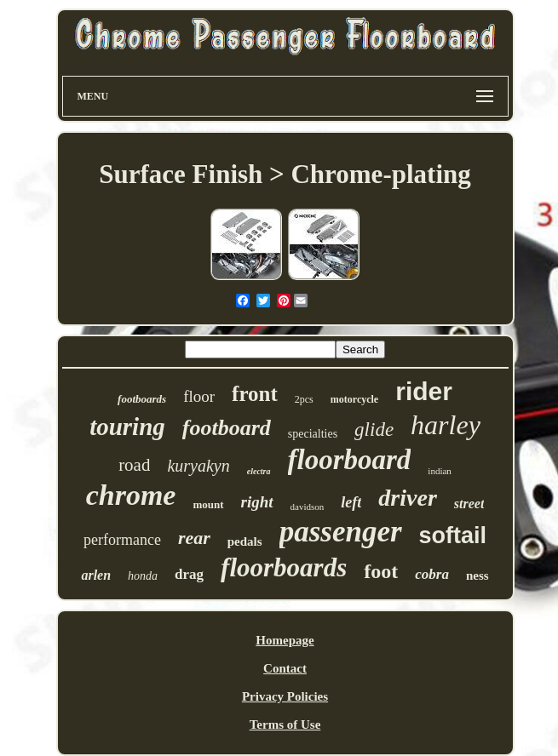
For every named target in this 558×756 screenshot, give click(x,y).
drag (189, 574)
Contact (285, 668)
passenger (341, 532)
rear (194, 538)
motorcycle (354, 399)
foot (381, 571)
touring (127, 427)
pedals (245, 541)
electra (259, 471)
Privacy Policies (285, 696)
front (255, 394)
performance (122, 540)
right (257, 502)
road (134, 465)
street (469, 504)
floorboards (284, 567)
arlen (96, 575)
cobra (432, 574)
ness (477, 576)
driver (407, 498)
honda (143, 576)
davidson (308, 507)
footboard (227, 428)
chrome (131, 495)
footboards (142, 399)
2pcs (304, 399)
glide (374, 430)
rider (424, 391)
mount (208, 504)
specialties (313, 434)
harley (446, 425)
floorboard (350, 460)
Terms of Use (285, 724)
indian (440, 471)
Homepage (285, 640)
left (351, 502)
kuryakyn (198, 466)
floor (199, 396)
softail (453, 535)
